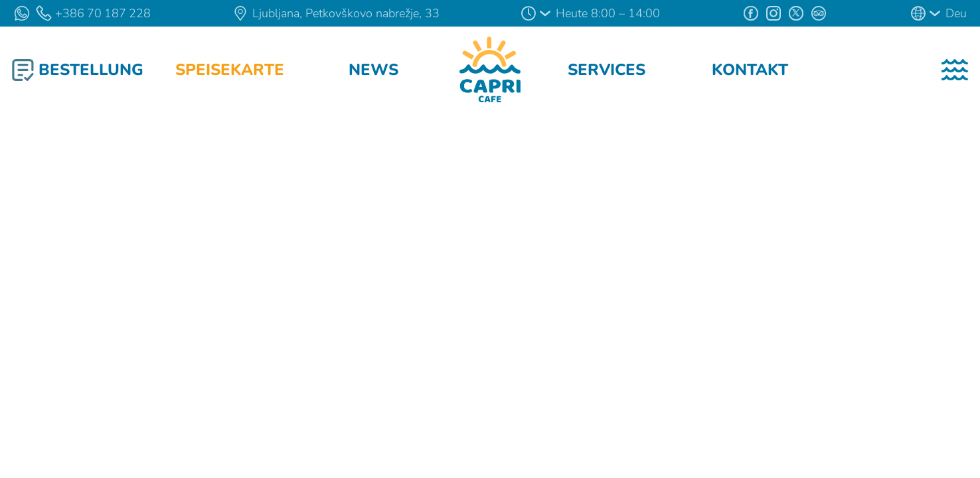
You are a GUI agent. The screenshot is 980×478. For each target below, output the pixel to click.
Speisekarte (230, 70)
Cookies (164, 429)
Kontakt (750, 70)
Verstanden (490, 455)
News (373, 70)
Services (607, 70)
